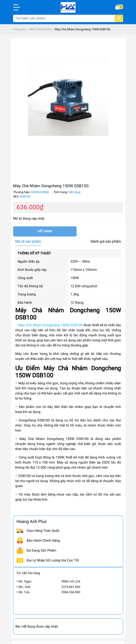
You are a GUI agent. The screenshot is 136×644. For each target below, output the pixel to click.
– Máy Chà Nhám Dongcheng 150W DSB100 (49, 325)
